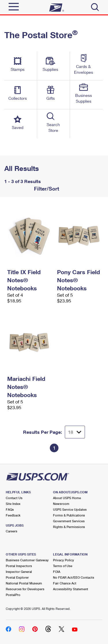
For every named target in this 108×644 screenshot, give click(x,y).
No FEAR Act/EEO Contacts (74, 577)
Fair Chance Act (65, 583)
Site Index (13, 504)
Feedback (13, 515)
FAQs (10, 509)
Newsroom (61, 504)
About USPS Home (67, 498)
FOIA (57, 572)
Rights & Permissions (69, 527)
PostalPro (13, 595)
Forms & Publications (69, 515)
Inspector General (19, 572)
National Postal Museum (24, 583)
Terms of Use (63, 566)
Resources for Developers (25, 589)
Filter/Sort (46, 189)
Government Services (69, 521)
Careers (12, 531)
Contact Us (14, 498)
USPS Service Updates (70, 509)
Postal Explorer (17, 577)
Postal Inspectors (19, 566)
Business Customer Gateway (27, 560)
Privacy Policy (64, 560)
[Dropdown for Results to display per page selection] (75, 432)
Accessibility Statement (71, 589)
